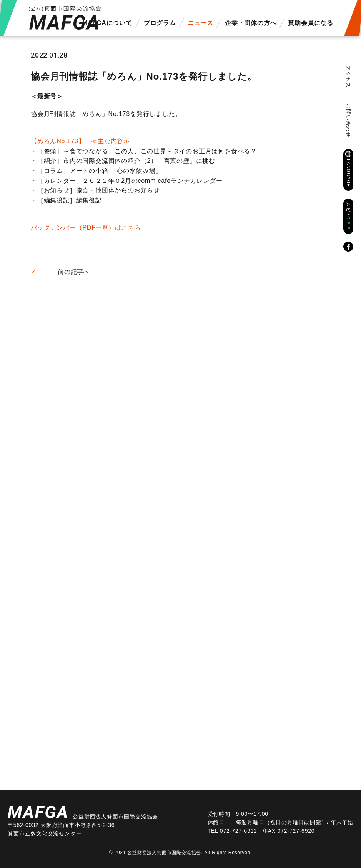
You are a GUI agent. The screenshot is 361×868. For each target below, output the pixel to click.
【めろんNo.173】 (80, 141)
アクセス (348, 77)
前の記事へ (74, 272)
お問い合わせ (348, 120)
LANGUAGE (348, 173)
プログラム (160, 23)
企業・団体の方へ (251, 23)
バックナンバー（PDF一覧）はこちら (86, 228)
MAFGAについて (107, 23)
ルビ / (348, 216)
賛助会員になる (311, 23)
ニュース (200, 23)
